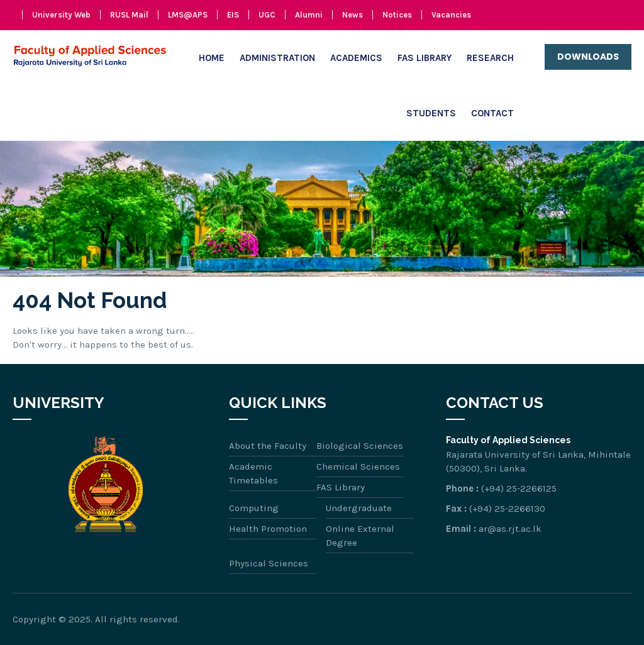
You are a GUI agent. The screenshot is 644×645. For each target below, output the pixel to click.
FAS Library (425, 58)
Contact (492, 113)
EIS (233, 15)
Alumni (309, 15)
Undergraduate (359, 508)
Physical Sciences (269, 563)
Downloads (588, 57)
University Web (61, 15)
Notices (397, 15)
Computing (254, 508)
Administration (277, 58)
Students (431, 113)
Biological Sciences (360, 446)
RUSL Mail (129, 15)
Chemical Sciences (358, 466)
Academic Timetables (253, 473)
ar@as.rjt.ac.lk (510, 529)
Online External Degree (360, 536)
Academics (356, 58)
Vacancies (451, 15)
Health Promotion (268, 529)
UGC (267, 15)
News (353, 15)
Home (212, 58)
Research (490, 58)
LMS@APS (188, 15)
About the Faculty (268, 446)
